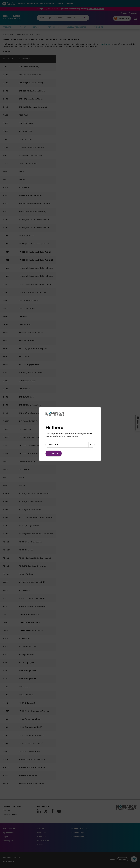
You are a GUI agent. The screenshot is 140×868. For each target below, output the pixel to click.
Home (5, 35)
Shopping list (8, 841)
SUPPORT (22, 27)
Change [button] (123, 859)
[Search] (85, 18)
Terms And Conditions (11, 857)
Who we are (42, 833)
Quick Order (123, 18)
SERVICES (37, 27)
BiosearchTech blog (79, 837)
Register (133, 13)
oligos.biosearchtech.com (96, 9)
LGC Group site (43, 841)
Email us (6, 810)
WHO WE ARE (98, 27)
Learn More (69, 4)
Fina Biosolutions (106, 44)
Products (7, 27)
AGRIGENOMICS (54, 27)
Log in (124, 13)
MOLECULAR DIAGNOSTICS (77, 27)
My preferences (9, 833)
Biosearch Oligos (78, 833)
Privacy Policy (8, 861)
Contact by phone (10, 814)
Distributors (42, 837)
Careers (40, 845)
